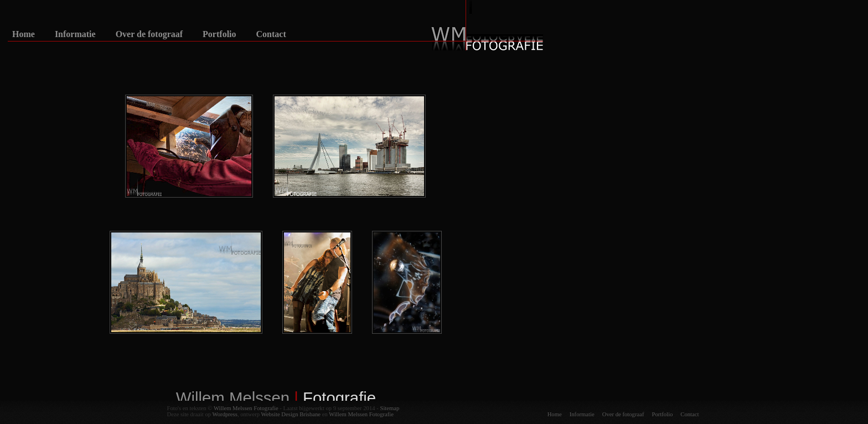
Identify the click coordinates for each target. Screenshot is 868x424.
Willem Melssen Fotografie (246, 408)
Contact (271, 34)
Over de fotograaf (149, 34)
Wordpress (225, 414)
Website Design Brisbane (291, 414)
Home (24, 34)
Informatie (75, 34)
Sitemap (389, 408)
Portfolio (219, 34)
